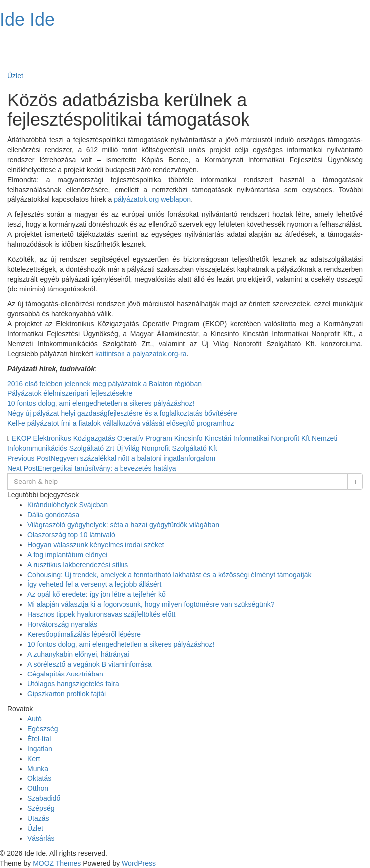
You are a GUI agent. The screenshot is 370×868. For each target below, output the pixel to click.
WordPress (139, 863)
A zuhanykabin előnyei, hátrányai (78, 654)
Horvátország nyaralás (62, 624)
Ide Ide (27, 20)
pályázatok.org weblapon (152, 199)
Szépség (41, 808)
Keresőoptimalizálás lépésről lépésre (84, 634)
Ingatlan (40, 749)
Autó (35, 719)
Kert (34, 759)
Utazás (38, 818)
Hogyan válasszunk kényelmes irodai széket (96, 545)
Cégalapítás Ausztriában (65, 674)
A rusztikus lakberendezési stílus (78, 565)
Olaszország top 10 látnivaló (71, 535)
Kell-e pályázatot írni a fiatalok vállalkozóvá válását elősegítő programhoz (121, 423)
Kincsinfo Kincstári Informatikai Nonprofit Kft (242, 438)
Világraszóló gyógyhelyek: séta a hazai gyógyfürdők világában (123, 525)
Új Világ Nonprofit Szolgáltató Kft (167, 448)
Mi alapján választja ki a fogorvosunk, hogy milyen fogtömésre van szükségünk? (151, 604)
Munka (38, 769)
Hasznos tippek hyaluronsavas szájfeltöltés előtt (101, 614)
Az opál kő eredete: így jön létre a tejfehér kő (97, 594)
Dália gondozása (53, 515)
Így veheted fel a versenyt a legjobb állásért (94, 584)
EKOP (22, 438)
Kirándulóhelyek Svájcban (67, 505)
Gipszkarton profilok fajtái (66, 694)
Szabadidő (44, 798)
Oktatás (39, 778)
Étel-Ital (39, 739)
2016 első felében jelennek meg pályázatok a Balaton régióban (105, 384)
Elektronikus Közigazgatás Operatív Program (103, 438)
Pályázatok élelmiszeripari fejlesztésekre (70, 393)
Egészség (43, 729)
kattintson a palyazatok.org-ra (141, 354)
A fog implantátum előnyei (67, 555)
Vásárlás (41, 838)
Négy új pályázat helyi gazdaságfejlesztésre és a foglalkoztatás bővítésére (122, 413)
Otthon (38, 788)
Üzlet (15, 76)
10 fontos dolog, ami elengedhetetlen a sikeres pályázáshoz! (101, 403)
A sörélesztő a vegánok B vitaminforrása (90, 664)
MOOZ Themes (57, 863)
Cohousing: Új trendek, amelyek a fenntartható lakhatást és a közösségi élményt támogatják (169, 575)
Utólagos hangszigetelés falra (73, 684)
